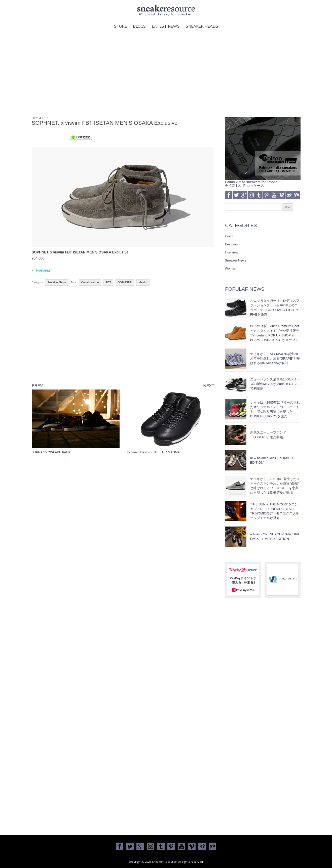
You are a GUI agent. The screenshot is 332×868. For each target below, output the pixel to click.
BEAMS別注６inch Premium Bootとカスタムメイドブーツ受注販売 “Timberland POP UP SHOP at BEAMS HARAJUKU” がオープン (275, 333)
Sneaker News (57, 282)
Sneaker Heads (202, 26)
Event (229, 236)
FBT (108, 282)
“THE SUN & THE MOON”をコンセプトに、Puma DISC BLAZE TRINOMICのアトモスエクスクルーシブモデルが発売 (275, 511)
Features (231, 244)
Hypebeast (43, 270)
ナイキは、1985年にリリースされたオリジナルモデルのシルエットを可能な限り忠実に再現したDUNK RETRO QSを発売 (275, 409)
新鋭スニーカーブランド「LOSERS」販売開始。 (268, 435)
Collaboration (90, 282)
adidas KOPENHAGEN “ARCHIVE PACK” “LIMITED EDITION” (275, 536)
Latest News (166, 26)
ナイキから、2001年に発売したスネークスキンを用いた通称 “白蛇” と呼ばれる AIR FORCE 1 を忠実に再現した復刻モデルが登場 (275, 486)
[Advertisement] (166, 73)
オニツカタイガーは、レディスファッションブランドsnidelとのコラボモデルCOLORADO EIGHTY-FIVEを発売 (275, 308)
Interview (232, 252)
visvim (143, 282)
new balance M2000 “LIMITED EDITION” (272, 460)
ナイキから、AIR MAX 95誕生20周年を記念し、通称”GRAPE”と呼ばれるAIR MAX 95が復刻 (275, 358)
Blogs (139, 26)
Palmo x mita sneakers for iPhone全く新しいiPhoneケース (263, 182)
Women (231, 268)
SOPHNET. (125, 282)
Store (120, 26)
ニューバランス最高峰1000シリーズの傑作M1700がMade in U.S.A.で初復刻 (275, 384)
